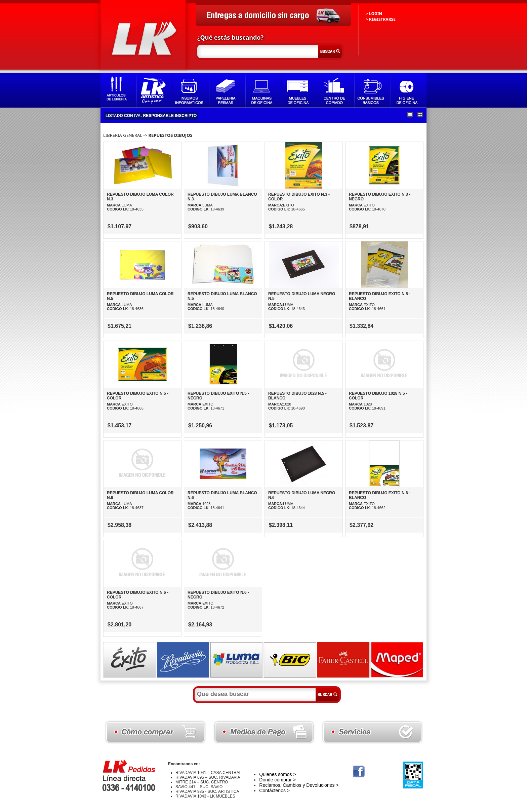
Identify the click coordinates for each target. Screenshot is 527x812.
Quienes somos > (277, 774)
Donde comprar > (277, 780)
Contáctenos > (274, 790)
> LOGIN (374, 14)
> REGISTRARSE (381, 19)
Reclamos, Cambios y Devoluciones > (299, 785)
